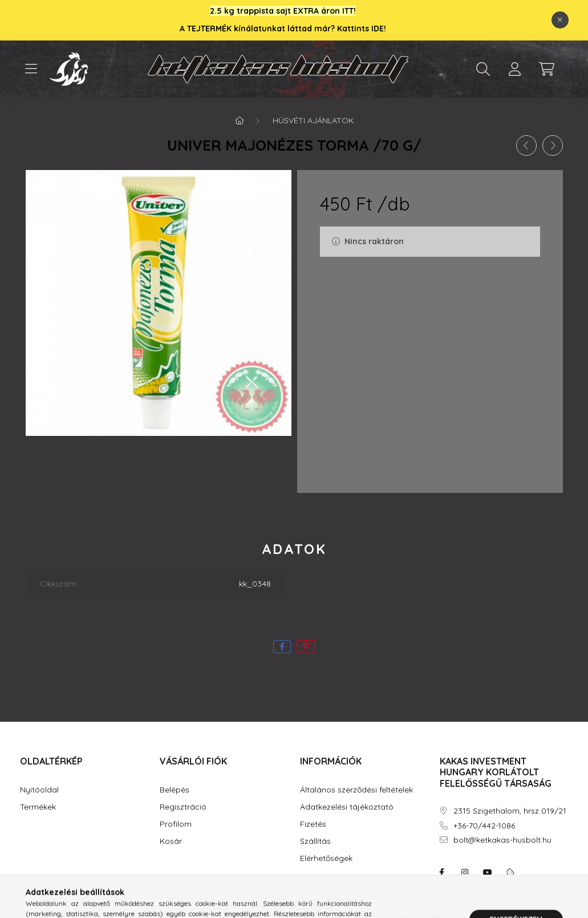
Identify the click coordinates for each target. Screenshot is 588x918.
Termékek (38, 807)
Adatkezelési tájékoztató (347, 807)
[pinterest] (306, 647)
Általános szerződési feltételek (356, 790)
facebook (442, 872)
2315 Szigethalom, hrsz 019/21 (510, 811)
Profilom (176, 824)
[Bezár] (560, 20)
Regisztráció (183, 807)
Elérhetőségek (326, 858)
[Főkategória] (240, 120)
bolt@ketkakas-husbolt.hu (502, 840)
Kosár (171, 841)
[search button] (483, 69)
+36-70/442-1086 (484, 826)
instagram (465, 872)
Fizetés (313, 824)
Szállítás (315, 841)
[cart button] (547, 69)
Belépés (175, 790)
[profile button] (515, 69)
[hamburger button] (31, 69)
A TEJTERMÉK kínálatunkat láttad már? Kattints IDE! (283, 29)
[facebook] (282, 647)
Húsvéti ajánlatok (313, 120)
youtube (488, 872)
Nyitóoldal (39, 790)
